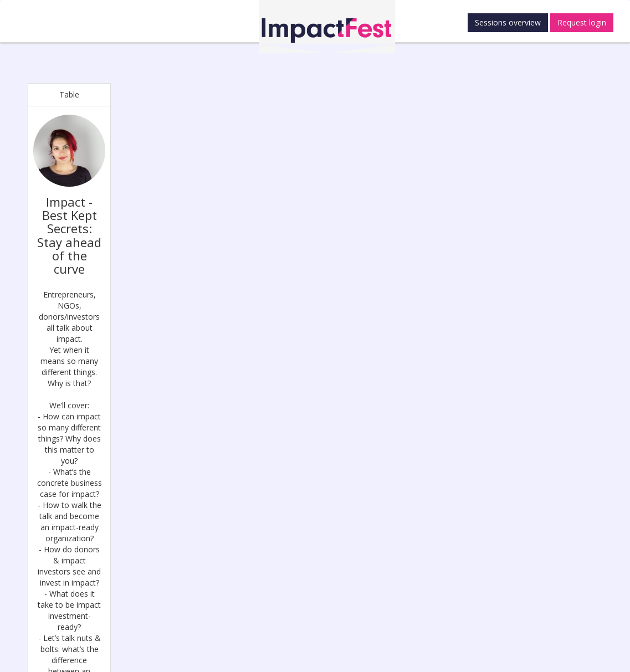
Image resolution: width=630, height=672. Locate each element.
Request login (582, 22)
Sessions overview (508, 22)
